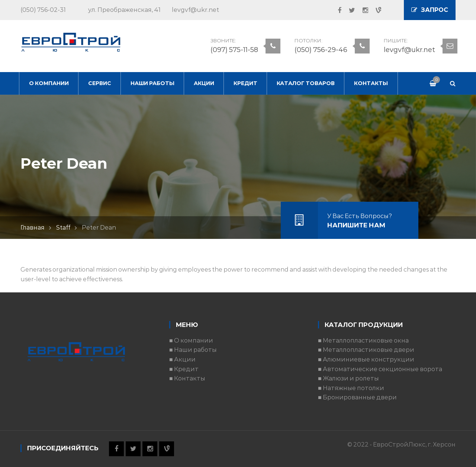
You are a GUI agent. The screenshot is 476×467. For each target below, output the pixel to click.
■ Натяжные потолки (351, 388)
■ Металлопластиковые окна (363, 340)
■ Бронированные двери (357, 397)
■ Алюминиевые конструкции (366, 359)
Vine (375, 10)
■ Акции (182, 359)
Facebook (336, 10)
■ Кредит (184, 369)
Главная (33, 228)
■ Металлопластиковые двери (366, 350)
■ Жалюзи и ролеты (348, 378)
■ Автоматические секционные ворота (380, 369)
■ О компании (191, 340)
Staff (63, 228)
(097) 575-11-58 (234, 50)
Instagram (362, 10)
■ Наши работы (193, 350)
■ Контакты (187, 378)
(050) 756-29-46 (321, 50)
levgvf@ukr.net (409, 50)
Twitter (348, 10)
